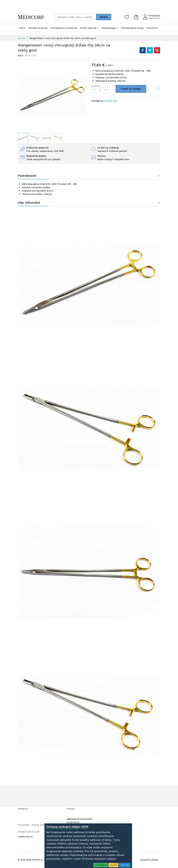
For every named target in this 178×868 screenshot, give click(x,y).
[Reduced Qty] (94, 90)
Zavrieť (113, 865)
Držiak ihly (111, 101)
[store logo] (31, 17)
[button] (35, 138)
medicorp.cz (25, 837)
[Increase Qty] (107, 90)
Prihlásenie (154, 16)
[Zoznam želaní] (127, 17)
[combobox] (75, 17)
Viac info (125, 865)
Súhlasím (101, 865)
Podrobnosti (27, 176)
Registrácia (154, 18)
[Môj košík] (136, 17)
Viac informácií (29, 203)
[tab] (89, 176)
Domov (22, 38)
